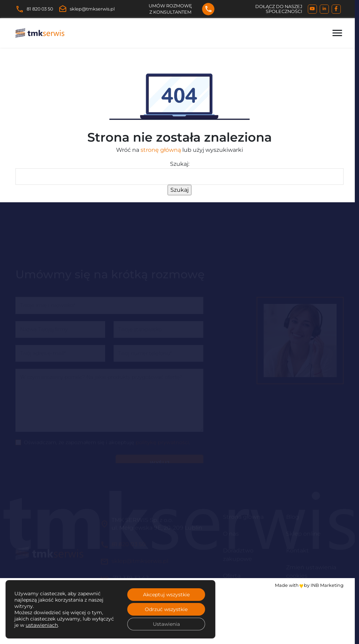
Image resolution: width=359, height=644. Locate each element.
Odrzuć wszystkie (166, 609)
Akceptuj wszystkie (166, 595)
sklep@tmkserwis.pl (87, 9)
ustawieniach (42, 625)
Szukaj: (180, 164)
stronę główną (161, 150)
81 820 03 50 (34, 9)
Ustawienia (166, 624)
